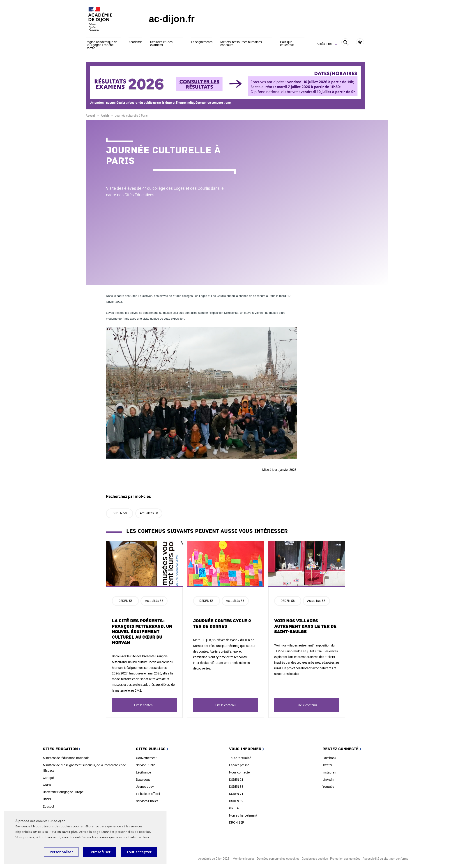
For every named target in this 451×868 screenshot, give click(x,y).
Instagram (330, 772)
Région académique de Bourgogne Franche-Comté (101, 45)
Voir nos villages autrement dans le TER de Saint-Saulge (305, 626)
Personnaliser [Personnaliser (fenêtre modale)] (61, 852)
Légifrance (143, 772)
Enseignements (202, 42)
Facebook (329, 758)
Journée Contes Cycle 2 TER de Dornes (222, 624)
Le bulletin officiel (148, 794)
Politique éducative (287, 44)
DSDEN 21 (236, 779)
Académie (135, 42)
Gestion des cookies (315, 859)
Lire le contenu (144, 705)
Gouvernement (146, 758)
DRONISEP (237, 822)
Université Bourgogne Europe (63, 792)
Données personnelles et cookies (126, 832)
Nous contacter (240, 772)
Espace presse (239, 765)
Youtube (328, 786)
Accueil (91, 115)
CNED (47, 785)
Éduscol (48, 806)
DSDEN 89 (236, 801)
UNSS (47, 799)
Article (105, 115)
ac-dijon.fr (172, 19)
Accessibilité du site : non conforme (385, 859)
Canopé (48, 778)
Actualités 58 (149, 513)
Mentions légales (244, 859)
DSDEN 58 (120, 513)
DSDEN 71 (236, 794)
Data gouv (143, 779)
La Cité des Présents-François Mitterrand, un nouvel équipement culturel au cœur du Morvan (142, 632)
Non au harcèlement (243, 815)
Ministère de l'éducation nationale (66, 758)
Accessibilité (360, 42)
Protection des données (345, 859)
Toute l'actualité (240, 758)
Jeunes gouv (145, 786)
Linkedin (328, 779)
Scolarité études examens (161, 44)
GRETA (234, 808)
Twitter (327, 765)
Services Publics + (148, 801)
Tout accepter (139, 852)
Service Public (146, 765)
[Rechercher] (345, 44)
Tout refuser (100, 852)
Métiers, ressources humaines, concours (241, 44)
